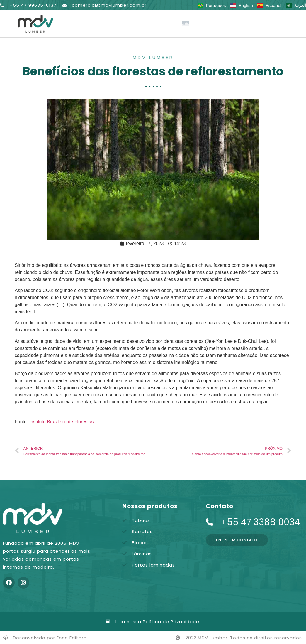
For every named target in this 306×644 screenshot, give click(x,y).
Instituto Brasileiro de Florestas (62, 422)
